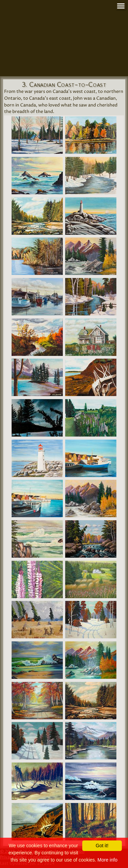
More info (108, 860)
